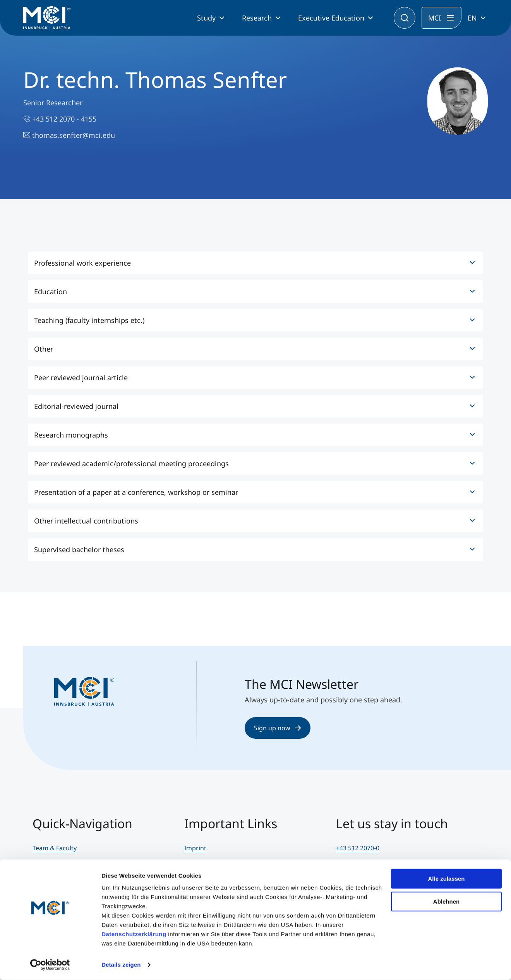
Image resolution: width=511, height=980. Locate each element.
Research (257, 18)
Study (206, 18)
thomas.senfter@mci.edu (69, 135)
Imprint (195, 848)
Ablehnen (446, 901)
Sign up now (278, 728)
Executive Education (331, 18)
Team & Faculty (55, 848)
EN (472, 18)
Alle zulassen (446, 879)
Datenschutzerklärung (134, 934)
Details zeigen (121, 965)
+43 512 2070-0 (358, 848)
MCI (435, 18)
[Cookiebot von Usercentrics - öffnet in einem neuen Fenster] (50, 965)
